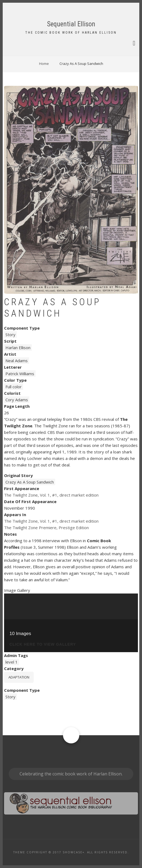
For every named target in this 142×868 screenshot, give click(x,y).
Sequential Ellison (71, 24)
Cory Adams (17, 400)
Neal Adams (17, 361)
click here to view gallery (43, 644)
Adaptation (19, 677)
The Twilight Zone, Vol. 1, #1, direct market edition (51, 495)
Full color (14, 387)
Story (10, 334)
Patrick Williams (20, 374)
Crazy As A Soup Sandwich (30, 482)
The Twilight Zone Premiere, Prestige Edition (46, 528)
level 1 (12, 662)
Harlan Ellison (18, 348)
